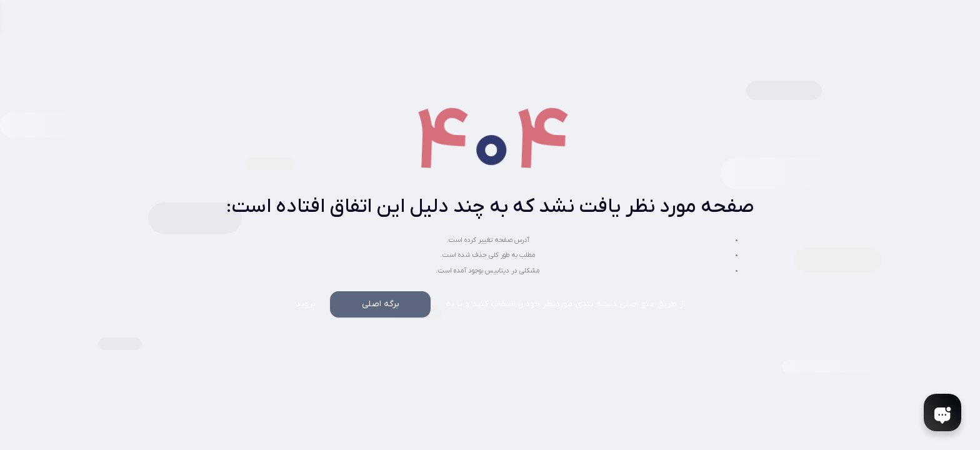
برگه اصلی (381, 304)
